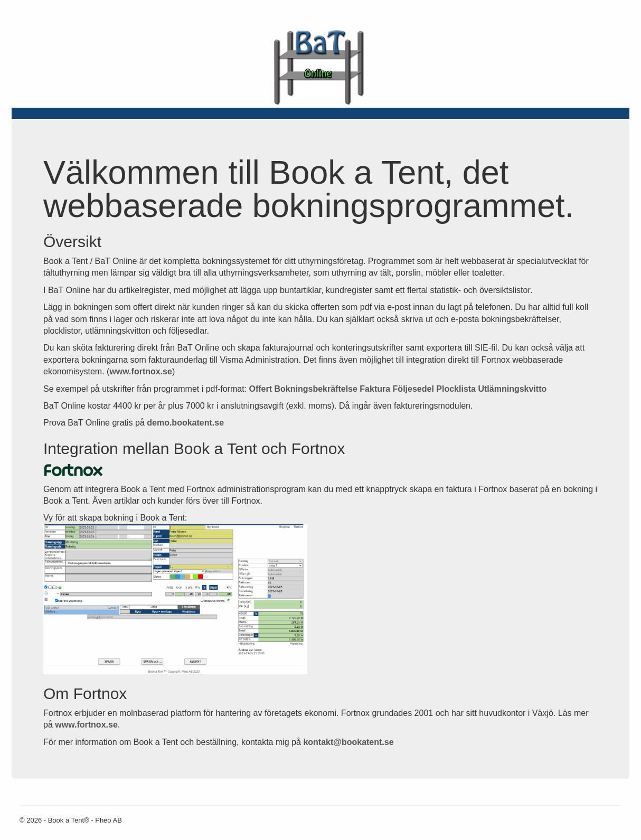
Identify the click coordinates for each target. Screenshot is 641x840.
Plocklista (456, 389)
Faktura (375, 389)
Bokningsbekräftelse (316, 389)
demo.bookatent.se (185, 423)
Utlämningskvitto (512, 389)
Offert (260, 389)
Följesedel (413, 389)
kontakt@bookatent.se (348, 742)
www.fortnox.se (141, 371)
